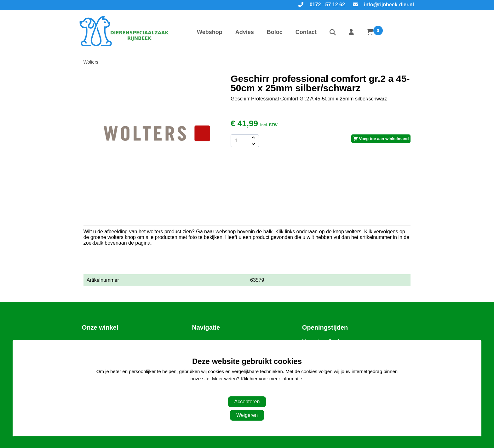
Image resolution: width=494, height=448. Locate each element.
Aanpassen (244, 391)
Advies (245, 32)
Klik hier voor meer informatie (271, 379)
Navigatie (206, 327)
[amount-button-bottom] (253, 144)
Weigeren (247, 415)
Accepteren (247, 402)
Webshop (210, 32)
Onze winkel (100, 327)
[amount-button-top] (253, 138)
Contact (306, 32)
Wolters (91, 62)
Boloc (275, 32)
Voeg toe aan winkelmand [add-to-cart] (381, 139)
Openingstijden (325, 327)
